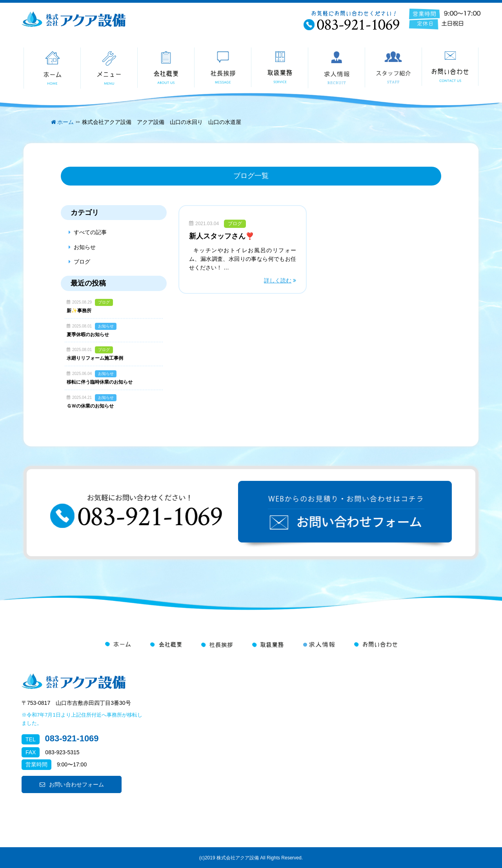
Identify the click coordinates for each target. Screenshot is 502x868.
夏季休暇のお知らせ (88, 335)
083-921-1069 (72, 738)
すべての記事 (90, 232)
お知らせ (85, 247)
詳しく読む (278, 280)
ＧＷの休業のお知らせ (90, 406)
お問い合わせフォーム (72, 784)
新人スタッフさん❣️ (222, 236)
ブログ (235, 224)
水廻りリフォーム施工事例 (95, 358)
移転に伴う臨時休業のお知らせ (100, 382)
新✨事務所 (79, 311)
